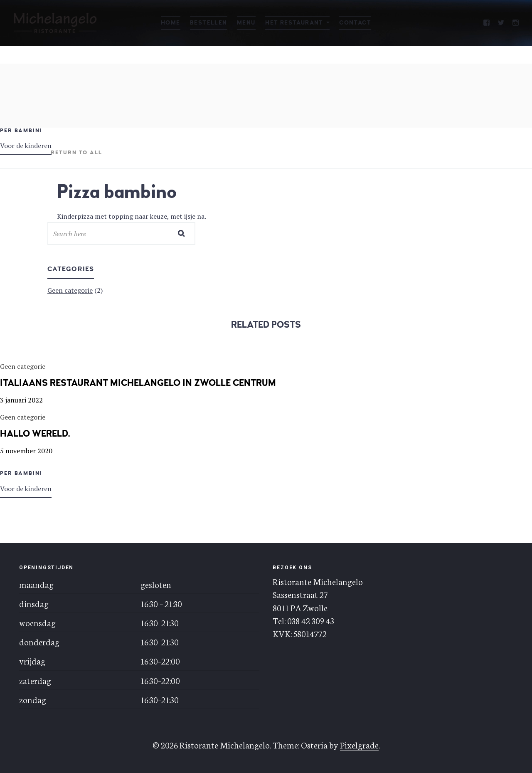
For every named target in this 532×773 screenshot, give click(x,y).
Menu (246, 23)
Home (171, 23)
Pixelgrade (359, 745)
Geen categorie (70, 290)
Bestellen (209, 23)
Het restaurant (294, 23)
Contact (355, 23)
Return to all (76, 153)
